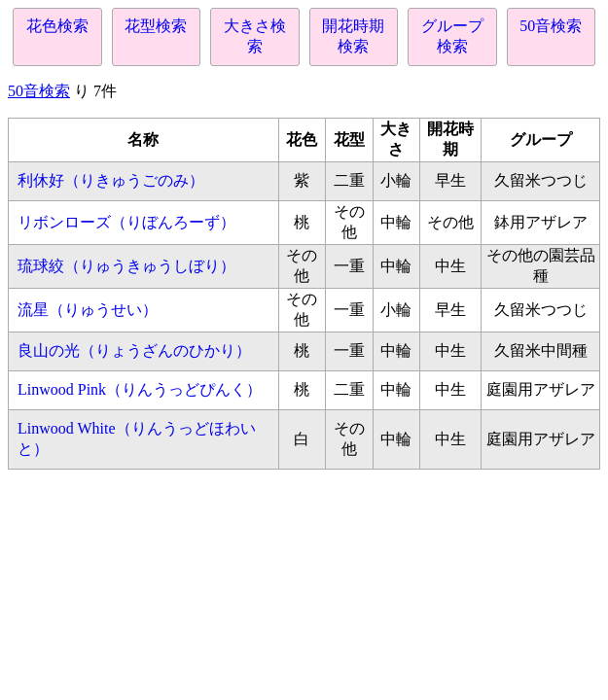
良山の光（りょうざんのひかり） (134, 350)
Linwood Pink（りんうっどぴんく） (140, 389)
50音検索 (551, 26)
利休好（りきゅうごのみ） (111, 180)
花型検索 (156, 26)
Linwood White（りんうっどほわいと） (137, 438)
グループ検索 (452, 36)
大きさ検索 (255, 36)
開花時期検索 (353, 36)
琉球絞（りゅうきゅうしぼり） (126, 266)
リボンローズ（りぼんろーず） (126, 222)
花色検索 (57, 26)
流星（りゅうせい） (88, 310)
